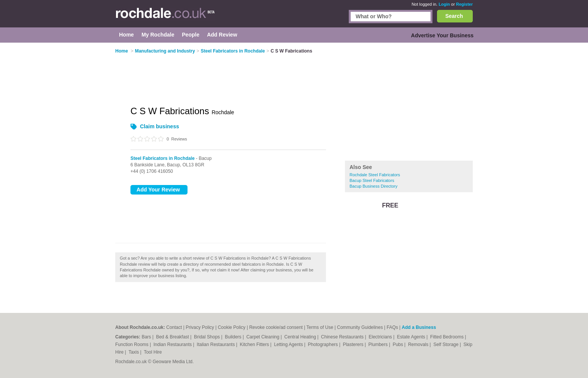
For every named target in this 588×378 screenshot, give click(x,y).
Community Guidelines (360, 327)
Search (454, 16)
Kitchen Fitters (255, 345)
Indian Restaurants (173, 345)
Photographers (324, 345)
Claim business (160, 126)
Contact (174, 327)
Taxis (134, 352)
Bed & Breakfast (173, 337)
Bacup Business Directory (373, 186)
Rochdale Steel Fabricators (375, 175)
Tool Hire (153, 352)
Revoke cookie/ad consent (276, 327)
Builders (234, 337)
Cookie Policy (232, 327)
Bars (147, 337)
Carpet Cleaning (264, 337)
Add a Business (419, 327)
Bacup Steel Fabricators (372, 180)
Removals (419, 345)
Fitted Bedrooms (447, 337)
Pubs (398, 345)
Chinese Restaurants (343, 337)
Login (444, 4)
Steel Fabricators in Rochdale (163, 158)
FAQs (393, 327)
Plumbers (379, 345)
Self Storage (446, 345)
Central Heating (301, 337)
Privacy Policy (200, 327)
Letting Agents (289, 345)
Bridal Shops (207, 337)
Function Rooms (133, 345)
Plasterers (354, 345)
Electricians (381, 337)
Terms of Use (320, 327)
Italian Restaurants (216, 345)
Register (464, 4)
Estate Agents (412, 337)
